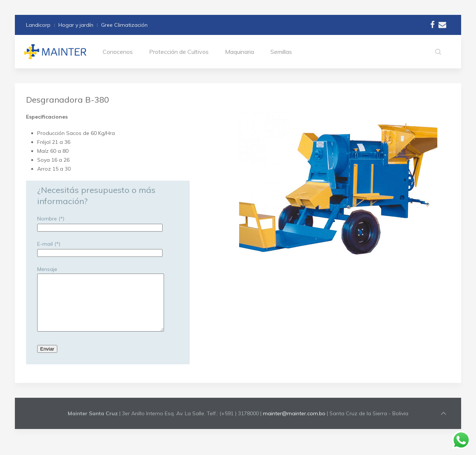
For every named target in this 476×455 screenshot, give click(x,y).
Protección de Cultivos (179, 52)
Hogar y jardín (76, 25)
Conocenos (118, 52)
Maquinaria (239, 52)
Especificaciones (47, 117)
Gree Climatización (124, 25)
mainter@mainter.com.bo (294, 425)
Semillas (281, 52)
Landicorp (38, 25)
